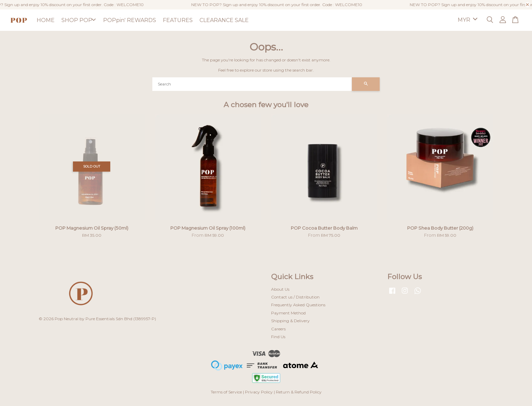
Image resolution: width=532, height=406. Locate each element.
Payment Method (288, 313)
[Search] (252, 84)
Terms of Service (226, 392)
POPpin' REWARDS (130, 20)
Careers (278, 329)
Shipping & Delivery (290, 321)
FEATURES (178, 20)
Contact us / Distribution (295, 297)
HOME (46, 20)
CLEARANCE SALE (224, 20)
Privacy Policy (259, 392)
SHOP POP (79, 20)
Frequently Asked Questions (298, 305)
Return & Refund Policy (299, 392)
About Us (280, 289)
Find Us (278, 337)
